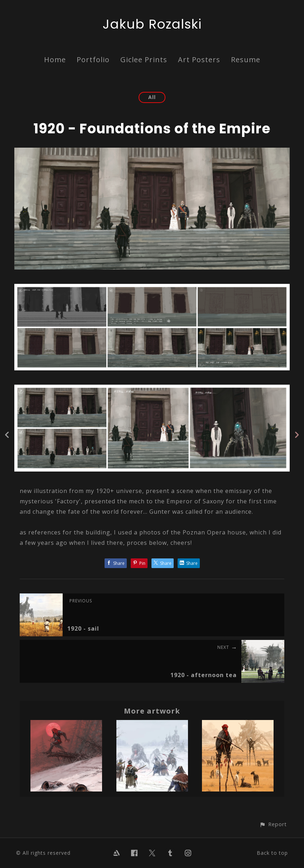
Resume (246, 60)
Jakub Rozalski (152, 24)
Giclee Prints (144, 60)
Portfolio (93, 60)
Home (55, 60)
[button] (273, 824)
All (152, 97)
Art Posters (199, 60)
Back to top (272, 853)
